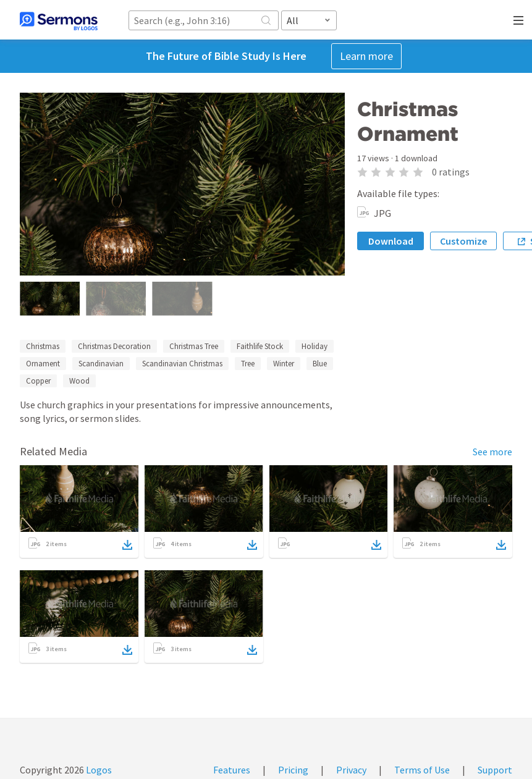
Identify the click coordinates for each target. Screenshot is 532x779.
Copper (38, 381)
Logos (98, 770)
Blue (320, 364)
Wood (79, 381)
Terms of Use (422, 770)
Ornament (43, 364)
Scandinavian (101, 364)
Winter (284, 364)
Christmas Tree (194, 346)
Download (391, 241)
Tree (248, 364)
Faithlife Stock (260, 346)
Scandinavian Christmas (182, 364)
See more (492, 452)
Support (495, 770)
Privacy (351, 770)
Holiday (315, 346)
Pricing (293, 770)
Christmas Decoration (114, 346)
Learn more (366, 56)
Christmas (43, 346)
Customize (463, 241)
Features (232, 770)
